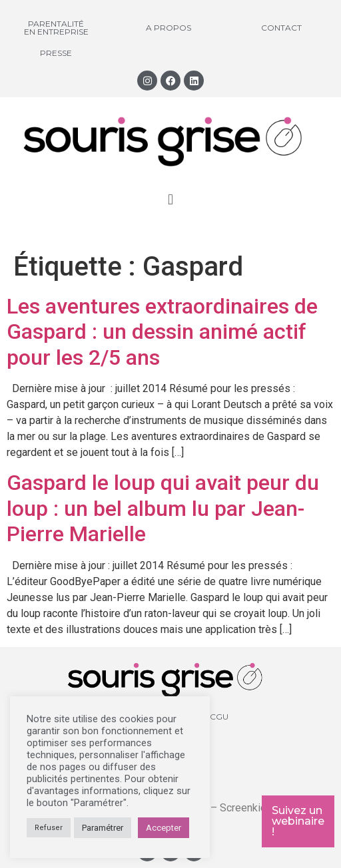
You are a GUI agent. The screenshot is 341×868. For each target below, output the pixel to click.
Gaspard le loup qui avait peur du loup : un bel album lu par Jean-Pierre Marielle (163, 508)
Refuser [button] (49, 828)
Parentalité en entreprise (56, 28)
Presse (56, 53)
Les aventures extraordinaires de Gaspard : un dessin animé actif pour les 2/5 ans (162, 332)
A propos (169, 28)
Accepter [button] (164, 828)
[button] (170, 199)
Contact (281, 28)
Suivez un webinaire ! (298, 821)
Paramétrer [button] (103, 828)
